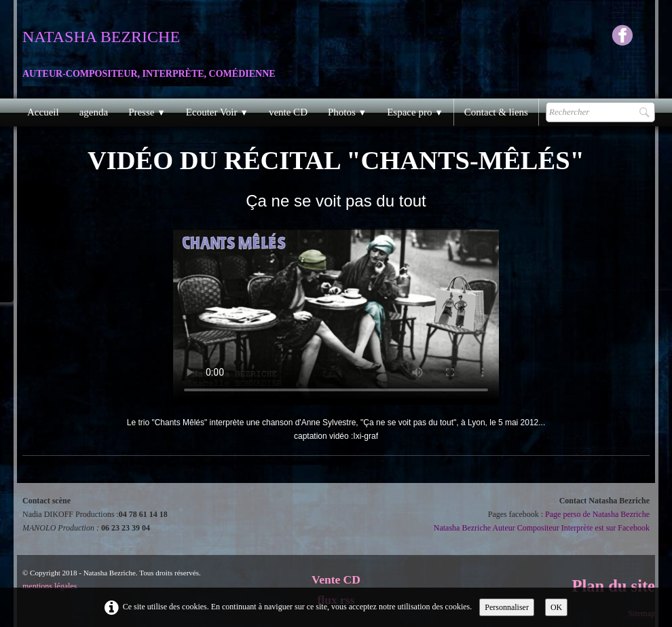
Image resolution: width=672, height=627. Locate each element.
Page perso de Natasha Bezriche (597, 514)
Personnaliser (507, 607)
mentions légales (50, 586)
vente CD (288, 112)
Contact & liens (496, 112)
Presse (147, 112)
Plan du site (613, 586)
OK (556, 607)
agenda (94, 112)
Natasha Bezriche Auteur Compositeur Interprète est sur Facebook (542, 528)
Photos (347, 112)
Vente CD (336, 579)
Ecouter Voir (217, 112)
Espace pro (415, 112)
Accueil (43, 112)
